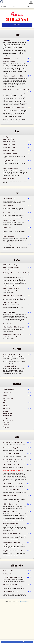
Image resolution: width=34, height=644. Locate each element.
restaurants (9, 642)
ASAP (29, 6)
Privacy (27, 602)
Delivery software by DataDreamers (17, 604)
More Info (17, 25)
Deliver (5, 6)
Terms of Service (21, 602)
